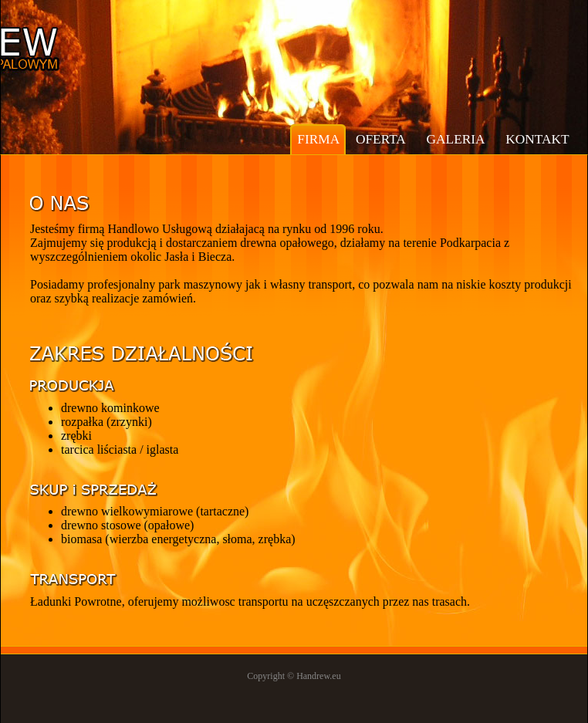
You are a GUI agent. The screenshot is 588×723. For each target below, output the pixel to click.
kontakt (537, 139)
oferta (381, 139)
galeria (456, 139)
